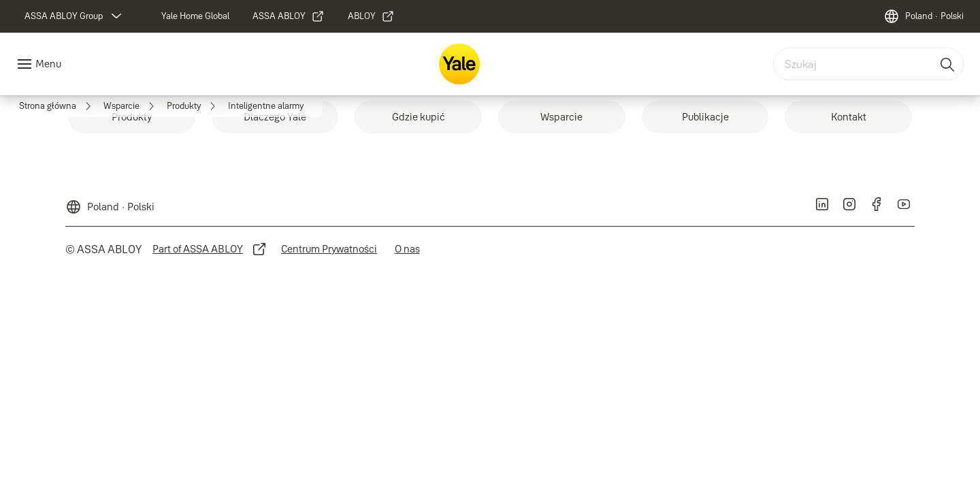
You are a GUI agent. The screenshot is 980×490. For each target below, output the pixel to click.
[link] (132, 117)
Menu (48, 64)
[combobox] (868, 64)
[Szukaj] (948, 64)
